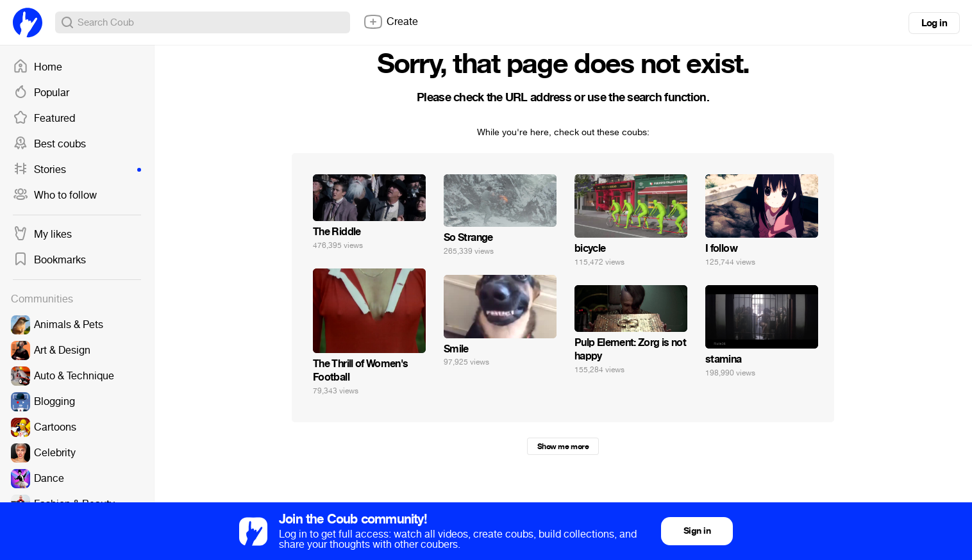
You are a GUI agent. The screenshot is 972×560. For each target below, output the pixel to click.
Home (38, 67)
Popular (41, 93)
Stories (77, 170)
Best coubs (49, 144)
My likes (42, 235)
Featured (44, 119)
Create (390, 22)
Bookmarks (49, 260)
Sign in (697, 531)
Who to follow (55, 195)
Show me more (563, 447)
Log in (934, 23)
